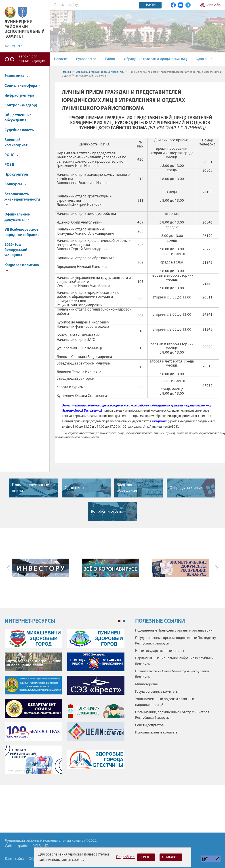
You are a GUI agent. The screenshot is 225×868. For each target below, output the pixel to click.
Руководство (86, 59)
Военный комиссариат (16, 143)
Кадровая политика (22, 267)
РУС (7, 47)
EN (13, 47)
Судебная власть (19, 130)
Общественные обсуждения (18, 118)
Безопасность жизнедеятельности (22, 199)
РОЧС (11, 155)
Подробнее (125, 857)
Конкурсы (15, 184)
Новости (61, 59)
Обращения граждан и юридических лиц (155, 59)
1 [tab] (119, 621)
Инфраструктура (21, 96)
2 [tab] (124, 621)
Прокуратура (16, 175)
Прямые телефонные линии (30, 488)
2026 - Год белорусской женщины (16, 250)
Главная (66, 72)
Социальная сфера (23, 86)
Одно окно (204, 59)
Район (110, 59)
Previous (9, 568)
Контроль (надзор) (21, 105)
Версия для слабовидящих (32, 59)
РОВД (9, 165)
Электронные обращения (129, 488)
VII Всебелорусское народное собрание (22, 232)
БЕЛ (20, 47)
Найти (150, 5)
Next (216, 568)
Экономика (17, 76)
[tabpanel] (65, 704)
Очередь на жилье (186, 488)
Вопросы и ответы (107, 512)
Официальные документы (17, 217)
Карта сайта (213, 5)
